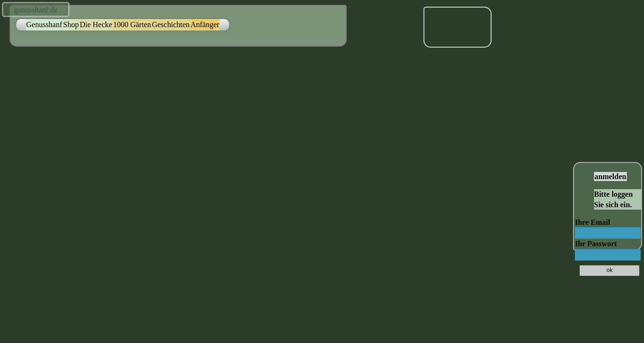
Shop (71, 25)
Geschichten (171, 25)
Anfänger (205, 25)
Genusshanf (44, 25)
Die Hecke (96, 25)
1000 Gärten (132, 25)
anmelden (610, 177)
